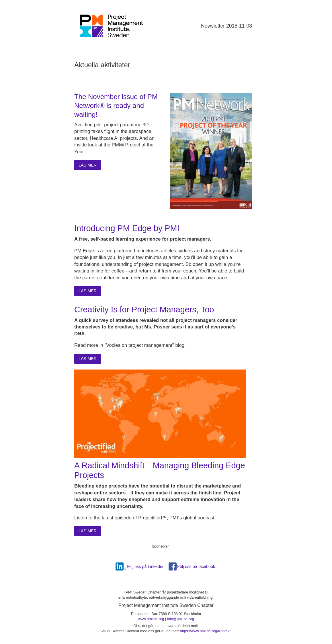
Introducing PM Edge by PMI (127, 228)
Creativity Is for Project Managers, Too (144, 310)
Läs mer (88, 165)
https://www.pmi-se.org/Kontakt (205, 631)
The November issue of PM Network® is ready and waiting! (116, 106)
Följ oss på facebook (196, 566)
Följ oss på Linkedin (145, 566)
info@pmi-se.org (181, 619)
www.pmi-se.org (151, 619)
